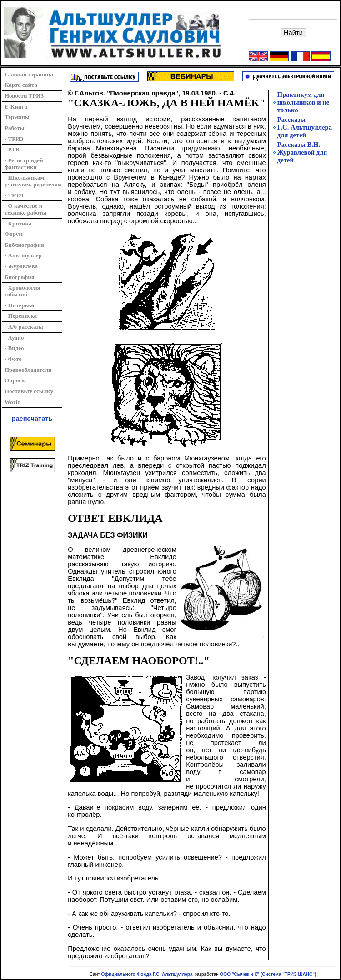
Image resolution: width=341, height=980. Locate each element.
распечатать (32, 419)
